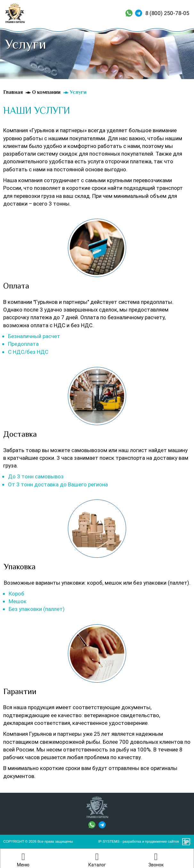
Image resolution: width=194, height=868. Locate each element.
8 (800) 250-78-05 (167, 13)
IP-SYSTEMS (109, 841)
